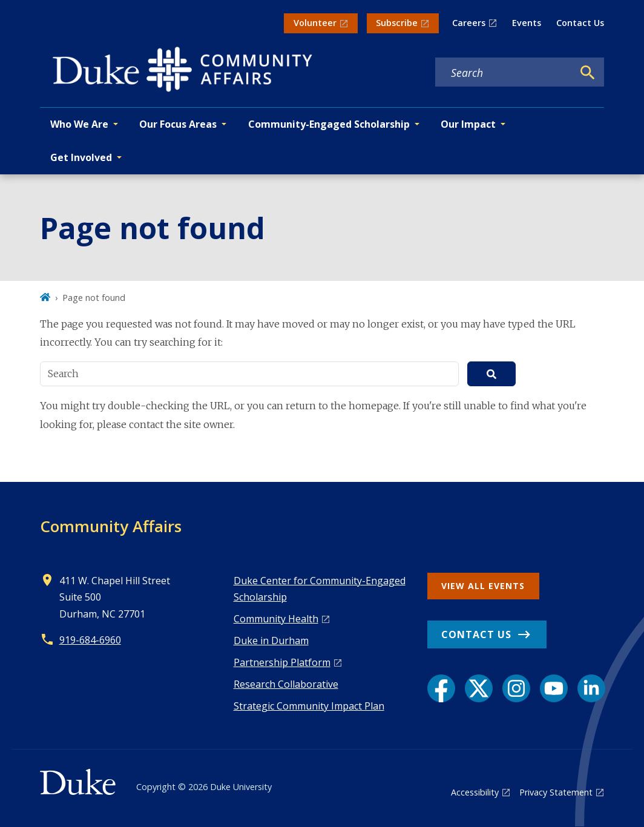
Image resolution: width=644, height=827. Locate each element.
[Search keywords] (504, 73)
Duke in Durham (271, 641)
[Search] (588, 73)
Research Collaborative (286, 684)
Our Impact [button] (468, 124)
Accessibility (475, 792)
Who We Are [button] (79, 124)
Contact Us (580, 23)
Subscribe (397, 23)
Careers (469, 23)
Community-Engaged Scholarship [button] (329, 124)
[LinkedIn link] (591, 688)
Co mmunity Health (276, 619)
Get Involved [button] (81, 157)
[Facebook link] (441, 688)
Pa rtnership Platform (282, 662)
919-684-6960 (90, 640)
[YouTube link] (554, 688)
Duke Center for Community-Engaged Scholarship (320, 589)
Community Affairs (111, 526)
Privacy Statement (556, 792)
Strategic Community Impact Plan (309, 706)
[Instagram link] (516, 688)
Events (527, 23)
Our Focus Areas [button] (178, 124)
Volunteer (315, 23)
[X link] (479, 688)
